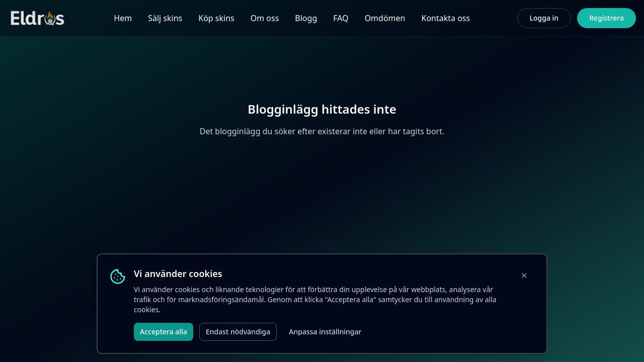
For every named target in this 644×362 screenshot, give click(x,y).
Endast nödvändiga (238, 332)
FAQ (341, 18)
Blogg (306, 18)
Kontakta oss (446, 18)
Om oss (265, 18)
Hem (123, 18)
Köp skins (216, 18)
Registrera (607, 18)
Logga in (544, 18)
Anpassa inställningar (325, 332)
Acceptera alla (164, 332)
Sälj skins (165, 18)
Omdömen (385, 18)
